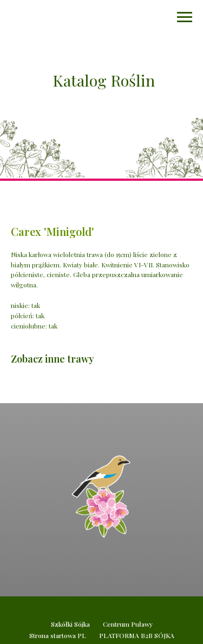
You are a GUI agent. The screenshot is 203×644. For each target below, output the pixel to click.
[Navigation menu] (185, 17)
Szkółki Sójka (70, 624)
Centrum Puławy (128, 624)
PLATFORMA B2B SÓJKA (137, 635)
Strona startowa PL (58, 635)
